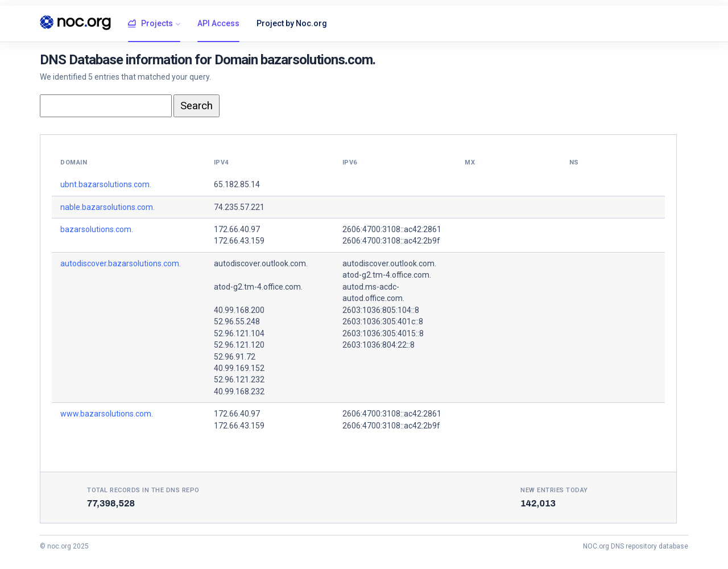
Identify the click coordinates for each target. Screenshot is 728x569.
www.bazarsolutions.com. (107, 414)
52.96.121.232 (239, 380)
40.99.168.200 (239, 310)
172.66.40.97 (237, 229)
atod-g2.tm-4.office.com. (258, 287)
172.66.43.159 (239, 241)
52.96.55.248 (237, 321)
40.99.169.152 (239, 368)
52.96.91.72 (235, 357)
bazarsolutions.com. (97, 229)
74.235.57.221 (239, 207)
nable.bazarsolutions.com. (107, 207)
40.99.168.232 (239, 391)
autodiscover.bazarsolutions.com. (121, 263)
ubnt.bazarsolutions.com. (106, 184)
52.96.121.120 (239, 345)
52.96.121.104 (239, 333)
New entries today (554, 490)
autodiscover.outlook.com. (261, 263)
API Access (218, 23)
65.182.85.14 (237, 184)
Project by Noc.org (292, 23)
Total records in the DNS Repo (143, 490)
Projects (150, 24)
